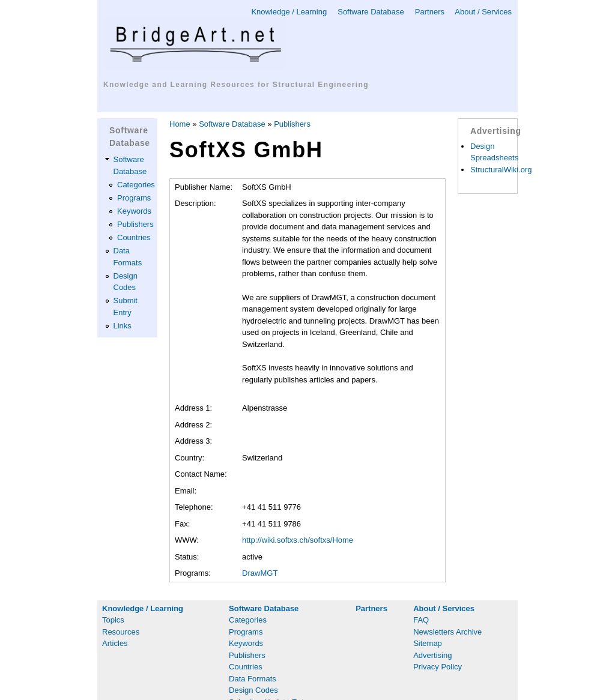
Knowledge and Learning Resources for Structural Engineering (236, 85)
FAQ (421, 620)
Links (123, 326)
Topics (113, 620)
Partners (430, 12)
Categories (136, 185)
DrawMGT (260, 573)
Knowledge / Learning (289, 12)
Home (180, 124)
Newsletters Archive (447, 632)
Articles (115, 643)
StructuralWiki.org (501, 170)
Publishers (135, 224)
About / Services (483, 12)
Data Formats (253, 679)
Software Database (371, 12)
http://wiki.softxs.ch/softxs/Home (298, 540)
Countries (134, 237)
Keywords (134, 211)
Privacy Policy (438, 667)
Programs (134, 198)
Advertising (432, 655)
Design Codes (253, 690)
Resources (121, 632)
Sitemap (428, 643)
